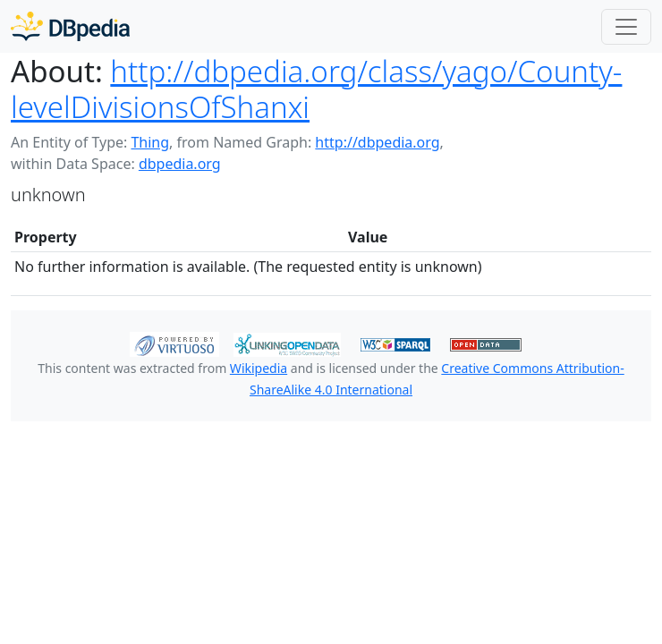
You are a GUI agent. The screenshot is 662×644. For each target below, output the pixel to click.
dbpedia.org (180, 164)
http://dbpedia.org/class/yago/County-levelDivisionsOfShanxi (316, 89)
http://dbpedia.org (377, 142)
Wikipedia (259, 368)
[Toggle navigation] (626, 27)
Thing (150, 142)
